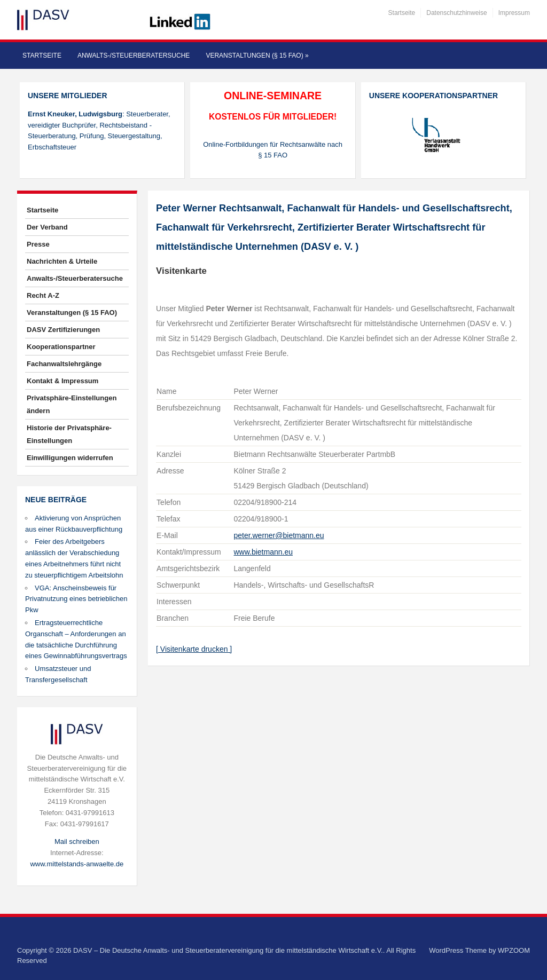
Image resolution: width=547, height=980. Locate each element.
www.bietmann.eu (263, 552)
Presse (38, 244)
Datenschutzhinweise (456, 13)
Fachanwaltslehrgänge (64, 364)
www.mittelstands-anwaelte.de (77, 864)
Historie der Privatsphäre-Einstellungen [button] (69, 434)
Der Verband (47, 227)
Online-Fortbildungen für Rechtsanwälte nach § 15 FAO (273, 150)
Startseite (402, 13)
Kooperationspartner (61, 347)
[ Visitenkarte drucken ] (194, 649)
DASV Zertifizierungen (63, 330)
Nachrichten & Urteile (62, 261)
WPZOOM (514, 950)
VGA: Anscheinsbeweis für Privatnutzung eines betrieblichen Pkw (76, 599)
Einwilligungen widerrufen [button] (70, 458)
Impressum (514, 13)
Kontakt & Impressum (62, 381)
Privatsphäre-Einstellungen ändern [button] (72, 404)
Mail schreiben (77, 841)
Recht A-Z (43, 295)
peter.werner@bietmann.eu (279, 535)
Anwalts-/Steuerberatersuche (134, 56)
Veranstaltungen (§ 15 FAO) (257, 56)
